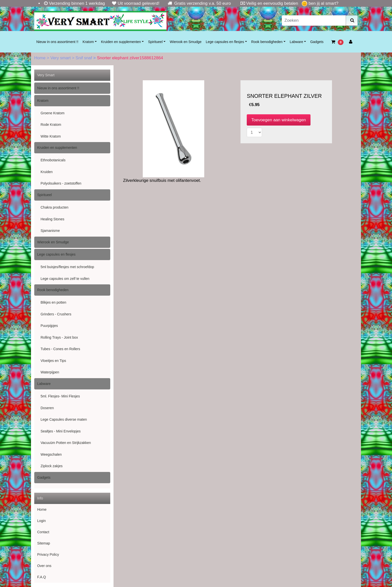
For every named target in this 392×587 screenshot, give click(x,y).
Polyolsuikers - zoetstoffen (61, 183)
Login (41, 521)
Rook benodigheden (267, 42)
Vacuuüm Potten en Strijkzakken (66, 443)
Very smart (61, 58)
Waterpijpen (50, 372)
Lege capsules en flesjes (225, 42)
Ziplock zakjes (51, 466)
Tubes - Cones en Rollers (60, 349)
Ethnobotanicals (53, 160)
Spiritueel (155, 42)
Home (40, 58)
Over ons (44, 566)
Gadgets (317, 42)
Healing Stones (52, 219)
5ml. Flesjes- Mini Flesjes (60, 396)
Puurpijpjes (49, 326)
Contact (43, 532)
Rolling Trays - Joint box (59, 337)
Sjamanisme (50, 231)
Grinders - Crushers (56, 314)
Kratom (88, 42)
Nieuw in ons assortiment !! (57, 42)
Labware (296, 42)
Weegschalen (51, 454)
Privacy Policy (48, 554)
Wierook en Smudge (186, 42)
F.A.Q (42, 577)
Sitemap (44, 543)
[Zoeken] (314, 21)
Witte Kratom (51, 136)
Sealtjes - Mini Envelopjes (60, 431)
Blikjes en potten (53, 302)
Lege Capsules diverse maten (64, 419)
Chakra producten (54, 207)
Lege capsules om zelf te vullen (65, 279)
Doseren (47, 408)
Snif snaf (84, 58)
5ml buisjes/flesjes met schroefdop (67, 267)
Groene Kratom (52, 113)
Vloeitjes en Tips (53, 361)
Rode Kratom (51, 125)
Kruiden (46, 172)
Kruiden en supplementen (121, 42)
